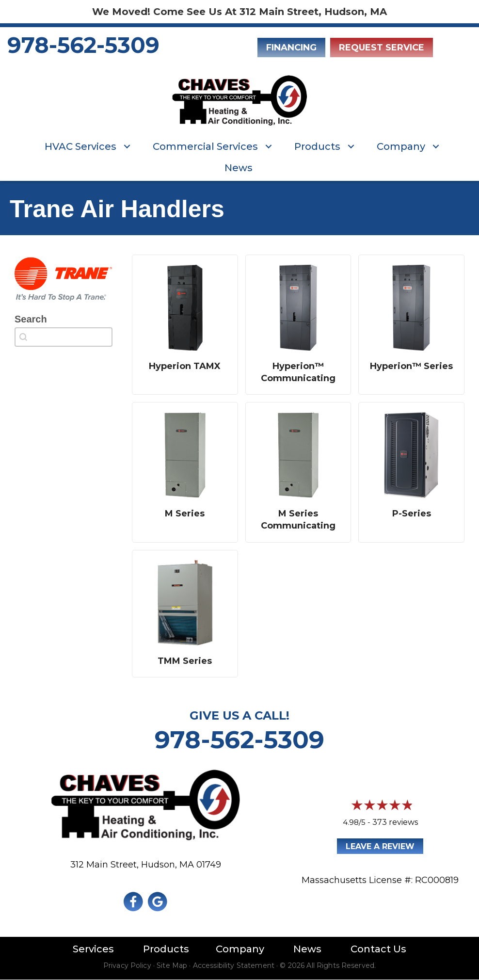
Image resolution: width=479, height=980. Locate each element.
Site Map (172, 965)
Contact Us (378, 949)
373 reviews (395, 822)
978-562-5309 (83, 45)
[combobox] (64, 337)
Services (93, 949)
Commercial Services (205, 146)
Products (317, 146)
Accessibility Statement (234, 965)
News (239, 168)
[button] (127, 146)
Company (401, 146)
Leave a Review (380, 846)
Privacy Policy (127, 965)
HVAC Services (80, 146)
